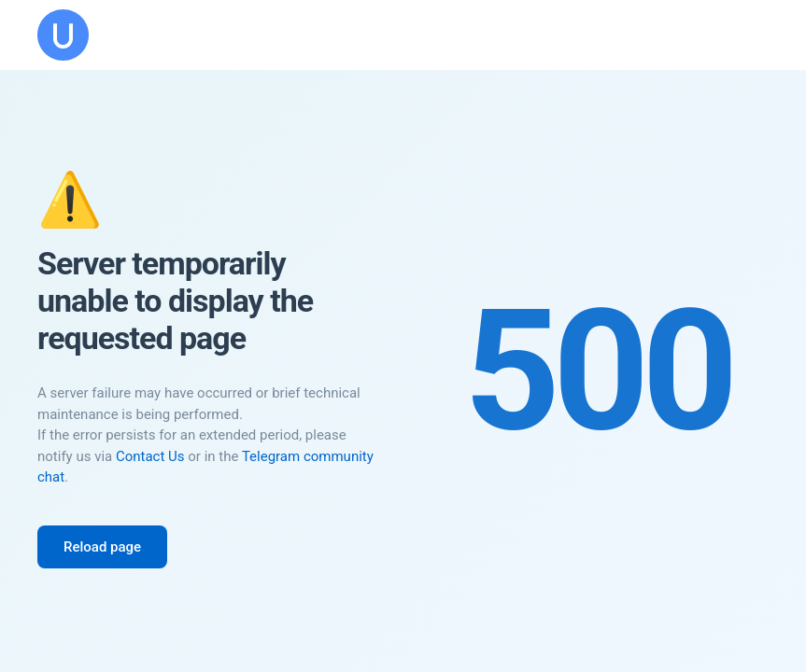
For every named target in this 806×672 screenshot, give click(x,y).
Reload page (102, 547)
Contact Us (150, 456)
